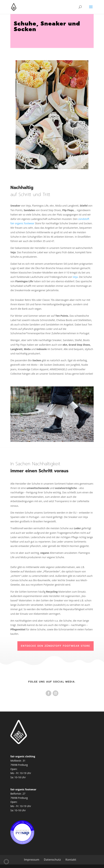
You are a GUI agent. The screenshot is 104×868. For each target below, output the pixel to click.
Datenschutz (52, 860)
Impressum (32, 860)
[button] (6, 862)
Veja (75, 277)
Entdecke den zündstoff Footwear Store (56, 646)
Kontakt (71, 860)
